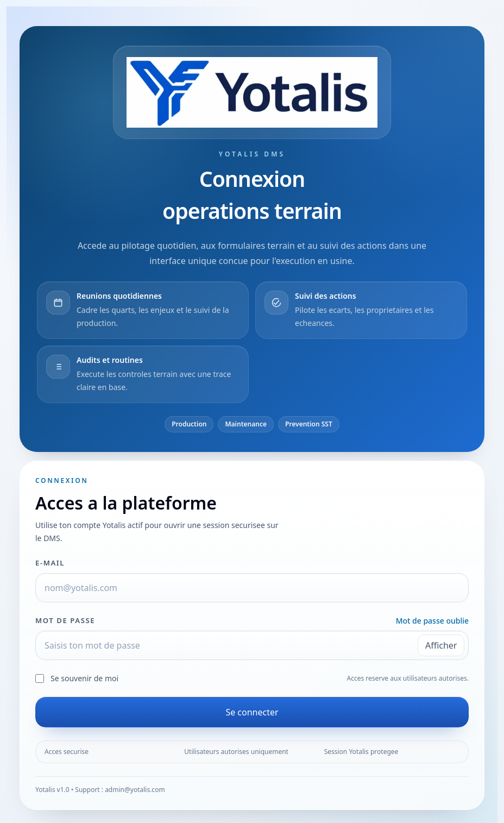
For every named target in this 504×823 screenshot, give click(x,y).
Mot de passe (65, 620)
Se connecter (252, 712)
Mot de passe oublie (432, 621)
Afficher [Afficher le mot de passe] (441, 645)
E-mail (50, 563)
